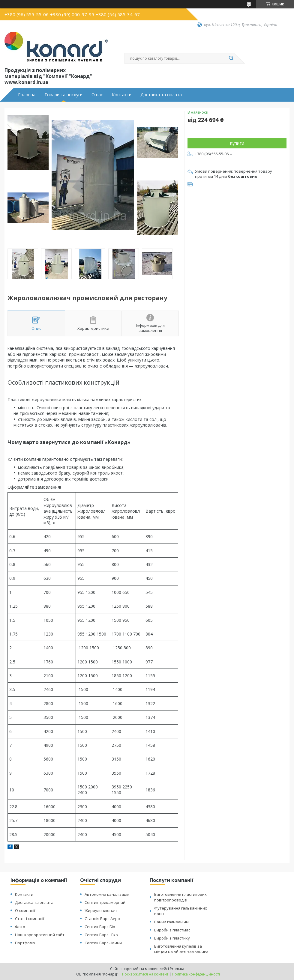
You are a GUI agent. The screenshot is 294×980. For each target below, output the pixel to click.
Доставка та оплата (161, 95)
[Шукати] (231, 58)
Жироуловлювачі (101, 910)
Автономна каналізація (107, 894)
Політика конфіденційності (196, 974)
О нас (97, 95)
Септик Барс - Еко (101, 935)
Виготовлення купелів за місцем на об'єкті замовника (181, 949)
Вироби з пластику (172, 938)
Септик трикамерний (105, 902)
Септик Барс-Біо (100, 927)
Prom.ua (177, 969)
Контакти (122, 95)
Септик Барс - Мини (103, 943)
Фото (20, 927)
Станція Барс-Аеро (102, 919)
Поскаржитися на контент (145, 974)
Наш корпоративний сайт (40, 935)
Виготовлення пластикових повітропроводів (180, 897)
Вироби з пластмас (172, 930)
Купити (237, 143)
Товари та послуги (63, 95)
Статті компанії (30, 919)
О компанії (25, 910)
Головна (27, 95)
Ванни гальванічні (172, 922)
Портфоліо (25, 943)
